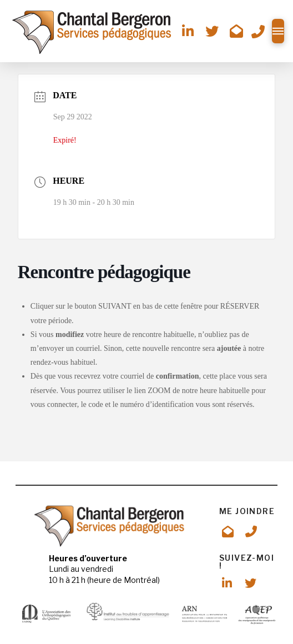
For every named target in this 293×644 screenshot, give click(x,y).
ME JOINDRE (247, 511)
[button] (278, 31)
